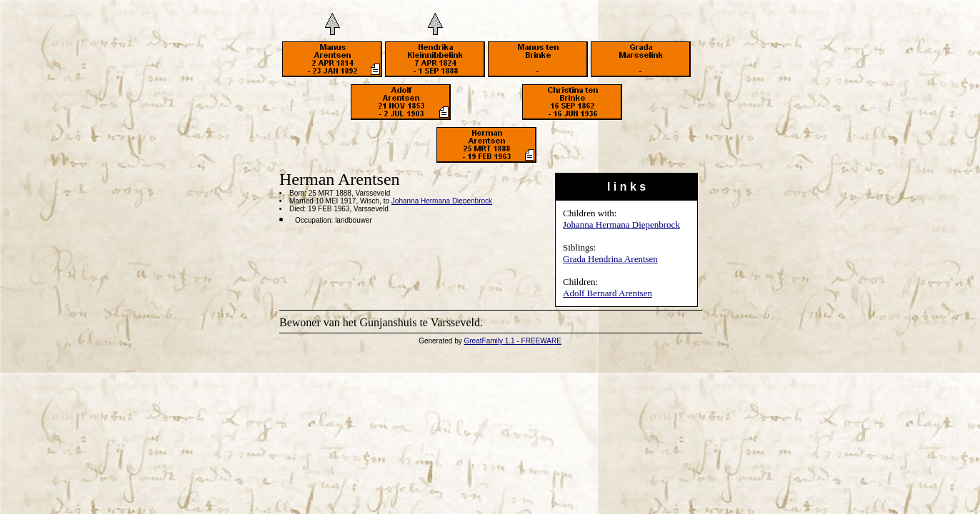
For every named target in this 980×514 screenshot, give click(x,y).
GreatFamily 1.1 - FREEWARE (513, 341)
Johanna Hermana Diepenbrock (621, 225)
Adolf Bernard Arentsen (607, 293)
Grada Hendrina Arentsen (610, 259)
